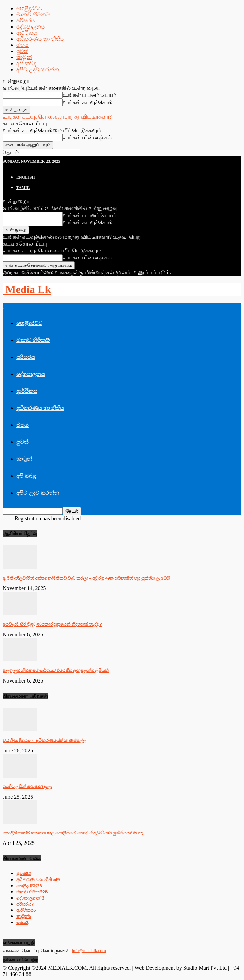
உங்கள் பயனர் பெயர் (89, 95)
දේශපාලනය (31, 27)
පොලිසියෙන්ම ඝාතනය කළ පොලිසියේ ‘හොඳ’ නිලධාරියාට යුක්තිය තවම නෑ (73, 833)
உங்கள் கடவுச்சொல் (88, 102)
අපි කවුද (26, 63)
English (26, 177)
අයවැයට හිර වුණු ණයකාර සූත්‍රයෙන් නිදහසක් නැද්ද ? (52, 624)
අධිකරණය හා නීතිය (40, 39)
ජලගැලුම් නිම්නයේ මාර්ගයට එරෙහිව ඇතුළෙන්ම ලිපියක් (56, 670)
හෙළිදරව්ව (29, 8)
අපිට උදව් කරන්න (38, 69)
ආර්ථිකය (27, 33)
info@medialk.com (89, 951)
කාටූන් (24, 57)
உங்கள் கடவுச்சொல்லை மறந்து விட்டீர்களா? (57, 117)
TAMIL (23, 188)
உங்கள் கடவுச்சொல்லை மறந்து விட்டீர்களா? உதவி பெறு (72, 237)
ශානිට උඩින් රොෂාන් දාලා (27, 786)
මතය (22, 45)
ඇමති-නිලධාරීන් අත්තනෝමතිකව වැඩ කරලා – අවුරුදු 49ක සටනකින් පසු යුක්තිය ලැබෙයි (86, 578)
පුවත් (22, 51)
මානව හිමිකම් (33, 14)
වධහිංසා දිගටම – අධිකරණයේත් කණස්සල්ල (44, 740)
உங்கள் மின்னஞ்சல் (87, 137)
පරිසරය (26, 21)
